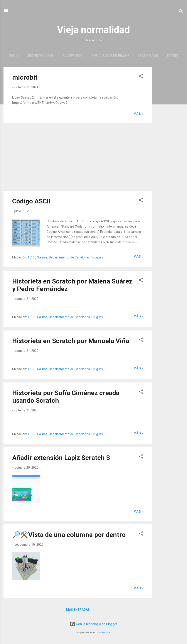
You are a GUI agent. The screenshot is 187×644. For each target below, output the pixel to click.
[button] (141, 77)
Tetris (172, 55)
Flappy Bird (73, 55)
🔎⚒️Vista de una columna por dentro (69, 535)
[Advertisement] (170, 132)
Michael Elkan (104, 633)
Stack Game (148, 55)
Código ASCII (31, 201)
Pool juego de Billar (110, 55)
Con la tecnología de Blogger (93, 624)
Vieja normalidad (93, 30)
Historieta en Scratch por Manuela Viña (71, 341)
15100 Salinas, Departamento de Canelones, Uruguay (65, 257)
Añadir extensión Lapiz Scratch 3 (61, 458)
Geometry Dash (41, 55)
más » (138, 114)
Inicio (14, 55)
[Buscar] (181, 12)
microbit (25, 77)
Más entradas (78, 610)
